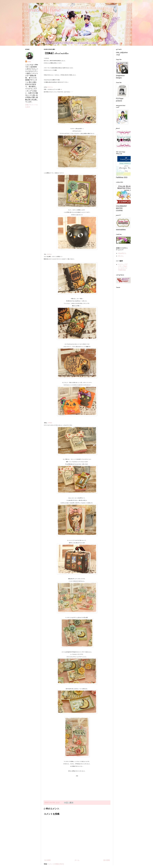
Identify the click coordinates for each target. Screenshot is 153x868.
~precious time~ (45, 9)
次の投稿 (47, 860)
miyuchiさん (122, 253)
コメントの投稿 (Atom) (56, 864)
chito (29, 62)
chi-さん (121, 256)
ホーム (77, 860)
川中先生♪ (50, 423)
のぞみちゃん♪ (50, 87)
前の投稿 (107, 860)
